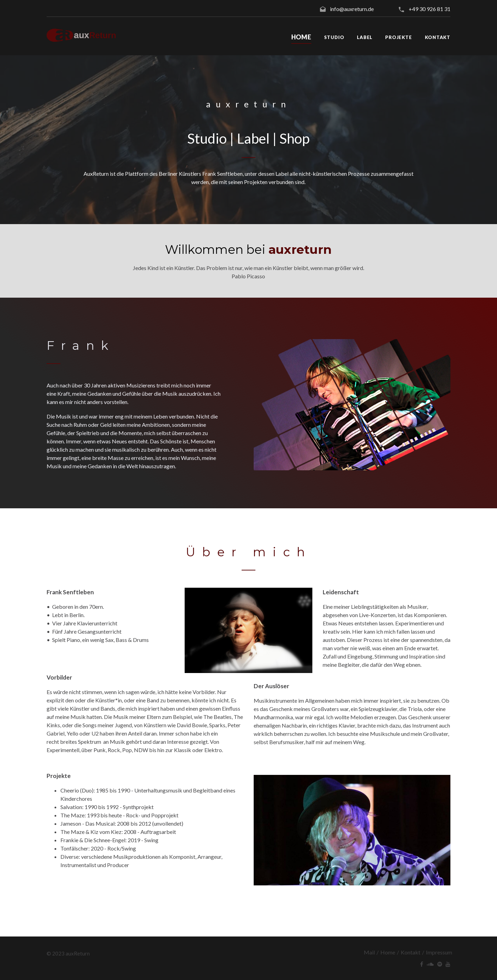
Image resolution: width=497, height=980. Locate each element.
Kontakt (411, 952)
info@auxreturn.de (352, 9)
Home (388, 952)
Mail (369, 952)
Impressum (439, 952)
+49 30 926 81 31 (430, 9)
